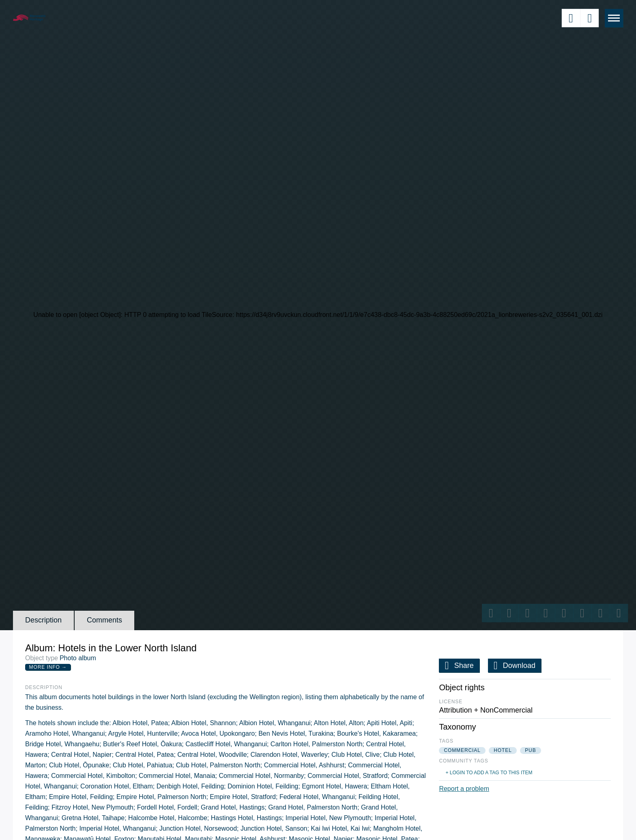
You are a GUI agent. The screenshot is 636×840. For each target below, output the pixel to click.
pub (530, 750)
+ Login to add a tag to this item (489, 773)
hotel (503, 750)
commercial (462, 750)
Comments (104, 620)
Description (43, 620)
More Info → (48, 667)
